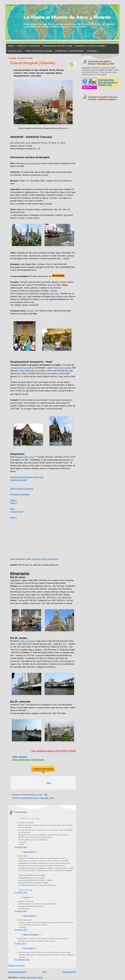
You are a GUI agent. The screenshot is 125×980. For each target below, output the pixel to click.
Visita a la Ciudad (27, 641)
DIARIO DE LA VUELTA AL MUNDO (90, 46)
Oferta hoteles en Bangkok (22, 489)
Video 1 (13, 517)
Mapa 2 (13, 503)
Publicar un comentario (16, 965)
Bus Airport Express (63, 368)
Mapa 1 (13, 500)
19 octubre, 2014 (21, 911)
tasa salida (44, 798)
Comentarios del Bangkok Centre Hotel (27, 477)
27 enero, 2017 (20, 943)
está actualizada (31, 163)
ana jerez (27, 897)
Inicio (44, 972)
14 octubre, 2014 (21, 847)
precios (37, 798)
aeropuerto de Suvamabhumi (23, 368)
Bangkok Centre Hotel (25, 457)
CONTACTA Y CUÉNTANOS (28, 46)
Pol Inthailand (29, 948)
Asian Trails (54, 294)
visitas (52, 798)
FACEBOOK (92, 51)
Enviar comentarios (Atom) (32, 977)
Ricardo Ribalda (29, 852)
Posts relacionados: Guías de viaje (27, 760)
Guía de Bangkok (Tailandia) (33, 63)
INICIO (11, 46)
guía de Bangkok (27, 798)
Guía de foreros (17, 512)
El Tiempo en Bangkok (20, 494)
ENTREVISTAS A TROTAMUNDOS (69, 51)
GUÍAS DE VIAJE (15, 51)
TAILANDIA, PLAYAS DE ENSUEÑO (45, 559)
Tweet (48, 783)
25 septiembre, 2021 (22, 960)
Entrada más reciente (17, 972)
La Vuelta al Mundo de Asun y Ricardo (67, 17)
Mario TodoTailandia (31, 935)
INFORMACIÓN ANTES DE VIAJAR (57, 46)
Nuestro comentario (19, 480)
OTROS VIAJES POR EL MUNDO (39, 51)
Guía (13, 509)
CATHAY (30, 311)
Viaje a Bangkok (20, 757)
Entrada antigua (69, 972)
